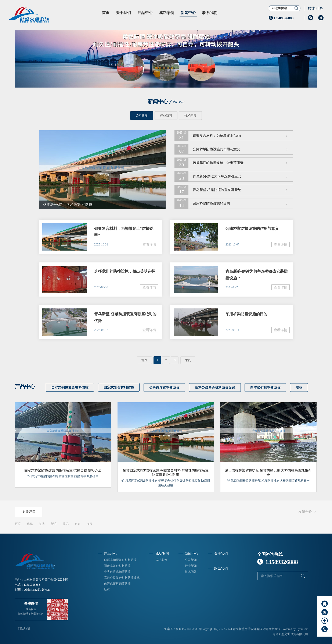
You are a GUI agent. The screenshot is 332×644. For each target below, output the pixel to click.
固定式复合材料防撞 (119, 388)
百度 (18, 524)
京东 (78, 524)
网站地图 (24, 628)
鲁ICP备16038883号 (189, 629)
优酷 (30, 524)
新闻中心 (188, 13)
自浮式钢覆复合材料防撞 (70, 388)
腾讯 (66, 524)
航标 (300, 388)
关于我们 (123, 13)
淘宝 (90, 524)
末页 (188, 360)
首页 (106, 13)
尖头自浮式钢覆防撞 (165, 388)
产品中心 (145, 13)
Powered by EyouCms (294, 629)
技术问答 (315, 8)
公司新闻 (142, 116)
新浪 (54, 524)
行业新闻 (166, 116)
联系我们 (210, 13)
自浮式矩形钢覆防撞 (266, 388)
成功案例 (167, 13)
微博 (42, 524)
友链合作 (308, 512)
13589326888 (281, 18)
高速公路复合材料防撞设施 (216, 388)
